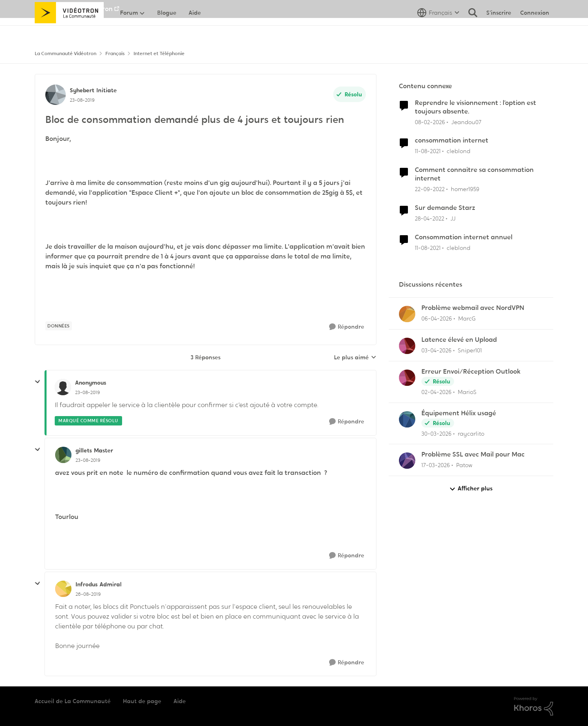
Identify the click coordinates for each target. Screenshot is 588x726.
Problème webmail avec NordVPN (473, 308)
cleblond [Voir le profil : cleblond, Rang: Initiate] (459, 151)
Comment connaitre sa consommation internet (474, 174)
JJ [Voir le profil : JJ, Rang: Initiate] (453, 218)
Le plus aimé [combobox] (355, 358)
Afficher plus (471, 489)
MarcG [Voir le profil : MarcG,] (467, 318)
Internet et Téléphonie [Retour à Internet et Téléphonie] (159, 53)
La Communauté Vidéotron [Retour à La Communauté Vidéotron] (66, 53)
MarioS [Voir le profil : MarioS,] (467, 392)
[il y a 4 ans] (428, 151)
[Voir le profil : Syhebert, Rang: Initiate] (56, 95)
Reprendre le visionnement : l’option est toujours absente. (476, 107)
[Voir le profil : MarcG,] (407, 314)
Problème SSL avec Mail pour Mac (473, 454)
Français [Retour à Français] (115, 53)
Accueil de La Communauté (73, 701)
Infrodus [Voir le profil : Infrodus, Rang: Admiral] (87, 584)
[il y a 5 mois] (430, 122)
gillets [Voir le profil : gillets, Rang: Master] (84, 450)
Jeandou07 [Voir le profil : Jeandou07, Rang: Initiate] (466, 122)
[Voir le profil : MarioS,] (407, 378)
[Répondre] (347, 327)
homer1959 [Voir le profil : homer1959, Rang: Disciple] (465, 189)
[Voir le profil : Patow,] (407, 461)
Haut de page (142, 701)
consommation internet (452, 140)
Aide (180, 701)
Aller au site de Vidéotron (74, 9)
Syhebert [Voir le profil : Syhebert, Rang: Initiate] (82, 90)
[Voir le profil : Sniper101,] (407, 346)
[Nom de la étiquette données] (59, 326)
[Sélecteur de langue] (438, 31)
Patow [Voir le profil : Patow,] (464, 465)
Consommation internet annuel (464, 237)
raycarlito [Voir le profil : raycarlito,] (471, 433)
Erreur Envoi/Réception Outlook (471, 372)
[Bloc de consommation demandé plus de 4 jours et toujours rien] (88, 392)
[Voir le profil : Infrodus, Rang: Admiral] (63, 589)
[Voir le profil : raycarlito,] (407, 419)
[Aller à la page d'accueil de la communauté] (69, 31)
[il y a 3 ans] (430, 189)
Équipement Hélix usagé (459, 413)
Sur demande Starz (445, 208)
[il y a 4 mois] (437, 319)
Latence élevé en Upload (459, 340)
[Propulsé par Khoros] (534, 706)
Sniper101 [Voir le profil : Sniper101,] (470, 350)
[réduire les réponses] (38, 382)
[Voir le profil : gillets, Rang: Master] (63, 455)
